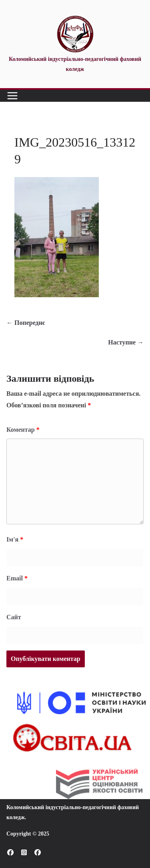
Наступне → (126, 342)
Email (17, 578)
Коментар (23, 430)
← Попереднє (26, 323)
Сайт (14, 617)
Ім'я (15, 539)
